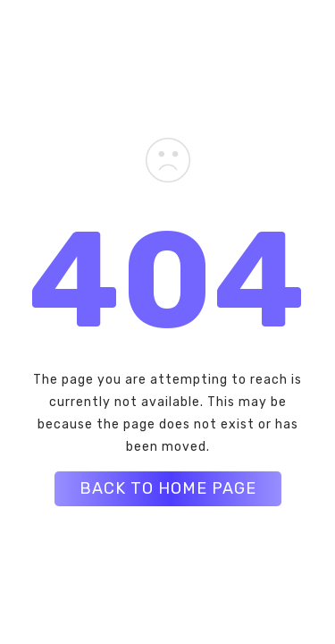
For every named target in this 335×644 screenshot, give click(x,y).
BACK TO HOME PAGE (168, 488)
